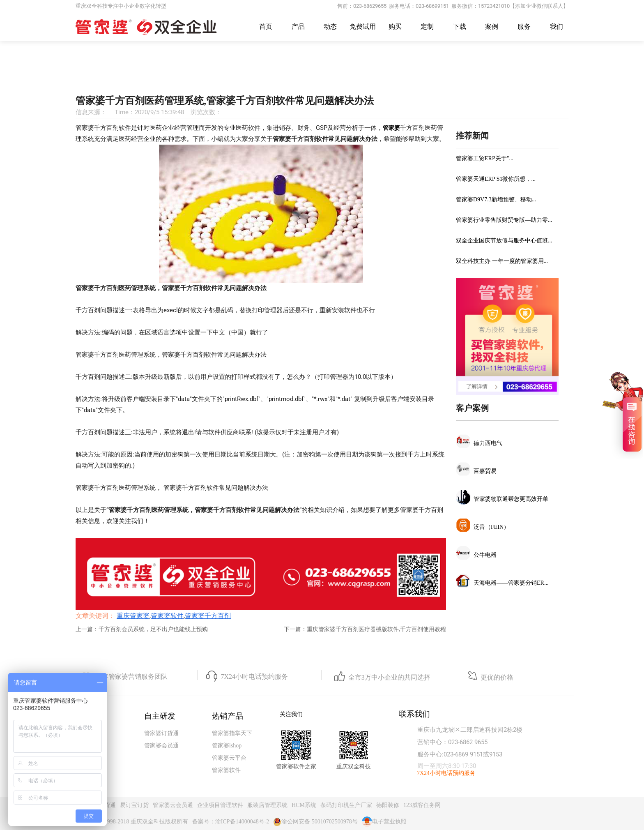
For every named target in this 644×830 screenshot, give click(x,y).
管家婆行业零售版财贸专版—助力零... (504, 220)
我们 (557, 27)
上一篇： (87, 629)
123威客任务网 (422, 805)
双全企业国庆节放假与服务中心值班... (504, 241)
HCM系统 (304, 805)
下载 (460, 27)
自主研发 (160, 716)
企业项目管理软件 (220, 805)
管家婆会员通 (161, 746)
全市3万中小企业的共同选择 (389, 677)
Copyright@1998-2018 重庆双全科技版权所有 (132, 822)
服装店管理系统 (267, 805)
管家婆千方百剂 (208, 616)
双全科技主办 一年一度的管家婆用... (502, 261)
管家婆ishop (227, 746)
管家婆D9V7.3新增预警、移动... (496, 199)
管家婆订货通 (161, 733)
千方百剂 (361, 77)
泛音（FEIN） (491, 527)
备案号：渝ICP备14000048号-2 (231, 822)
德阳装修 (388, 805)
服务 (524, 27)
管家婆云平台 (229, 758)
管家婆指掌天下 (232, 733)
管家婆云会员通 (173, 805)
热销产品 (228, 716)
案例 (492, 27)
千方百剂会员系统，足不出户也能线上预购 (153, 629)
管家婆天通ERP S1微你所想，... (496, 179)
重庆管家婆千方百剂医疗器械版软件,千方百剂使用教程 (377, 629)
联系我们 (414, 714)
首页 (266, 27)
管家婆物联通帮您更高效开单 (511, 499)
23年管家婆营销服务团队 (131, 677)
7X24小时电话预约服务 (254, 677)
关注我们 (291, 714)
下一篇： (295, 629)
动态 (330, 27)
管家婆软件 (167, 616)
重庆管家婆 (286, 77)
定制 (427, 27)
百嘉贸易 (485, 471)
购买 (395, 27)
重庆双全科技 (354, 767)
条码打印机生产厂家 (346, 805)
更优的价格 (497, 677)
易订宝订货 (134, 805)
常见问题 (326, 77)
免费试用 (363, 27)
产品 (298, 27)
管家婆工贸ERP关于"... (485, 158)
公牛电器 (485, 555)
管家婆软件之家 (296, 767)
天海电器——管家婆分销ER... (511, 583)
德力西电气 (488, 443)
